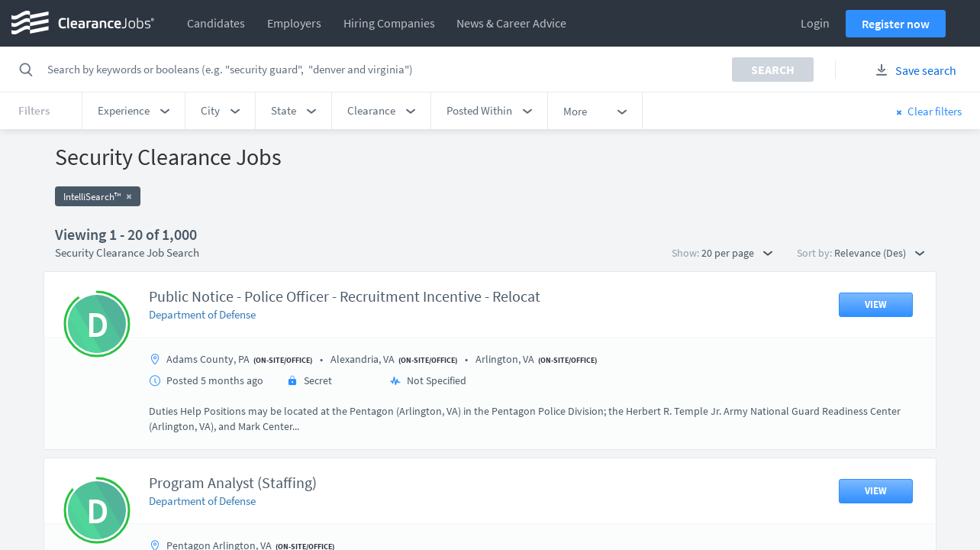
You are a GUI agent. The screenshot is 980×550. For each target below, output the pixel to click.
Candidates (216, 23)
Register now (896, 24)
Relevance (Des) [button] (879, 253)
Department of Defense (202, 314)
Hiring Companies (389, 23)
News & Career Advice (511, 23)
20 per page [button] (737, 253)
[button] (134, 111)
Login (815, 23)
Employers (294, 23)
